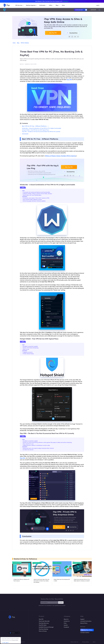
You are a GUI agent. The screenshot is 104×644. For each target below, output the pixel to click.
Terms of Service (74, 642)
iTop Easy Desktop (43, 629)
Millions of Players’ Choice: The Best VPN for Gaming (61, 156)
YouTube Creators (85, 633)
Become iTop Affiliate (87, 630)
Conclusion (25, 134)
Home (14, 43)
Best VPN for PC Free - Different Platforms (35, 126)
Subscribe (61, 603)
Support (82, 619)
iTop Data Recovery (44, 623)
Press (65, 623)
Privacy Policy (86, 642)
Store (63, 5)
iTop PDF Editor (43, 625)
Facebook (66, 627)
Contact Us (67, 621)
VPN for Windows (25, 43)
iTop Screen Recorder (44, 621)
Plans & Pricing (43, 631)
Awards (66, 625)
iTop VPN (22, 458)
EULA (94, 642)
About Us (66, 619)
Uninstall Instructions (86, 621)
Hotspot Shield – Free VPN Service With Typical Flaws (36, 130)
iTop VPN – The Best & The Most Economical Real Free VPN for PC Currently (41, 132)
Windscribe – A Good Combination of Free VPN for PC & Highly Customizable (42, 128)
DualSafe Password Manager (46, 627)
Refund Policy (84, 623)
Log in (98, 5)
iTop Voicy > (66, 1)
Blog (18, 43)
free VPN (69, 80)
